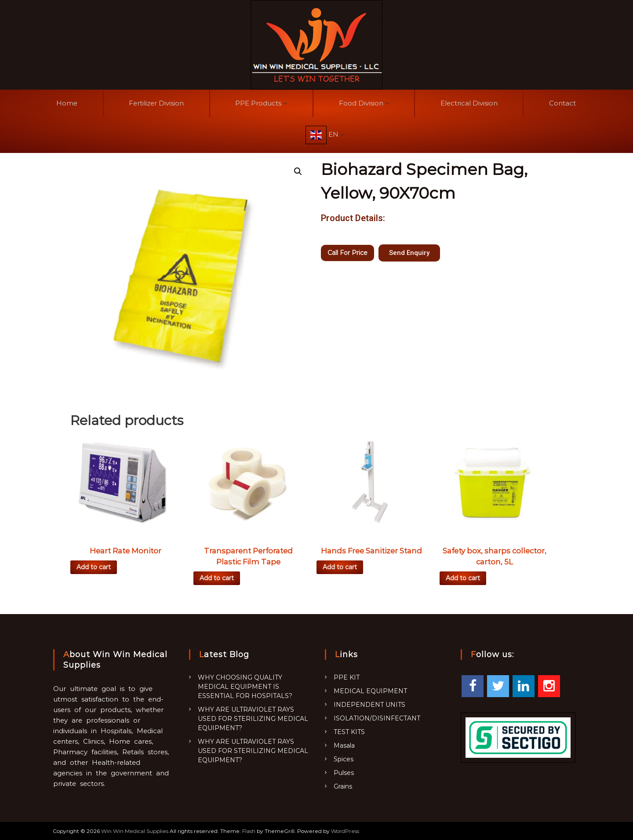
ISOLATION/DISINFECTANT (377, 718)
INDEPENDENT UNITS (369, 705)
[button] (409, 253)
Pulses (344, 773)
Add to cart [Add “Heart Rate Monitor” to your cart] (94, 567)
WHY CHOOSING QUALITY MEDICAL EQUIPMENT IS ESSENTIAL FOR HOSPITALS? (245, 687)
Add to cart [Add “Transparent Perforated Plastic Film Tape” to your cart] (217, 578)
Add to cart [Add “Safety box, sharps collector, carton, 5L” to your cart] (463, 578)
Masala (344, 745)
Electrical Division (469, 103)
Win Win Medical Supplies (135, 831)
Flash (249, 831)
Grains (343, 786)
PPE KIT (347, 677)
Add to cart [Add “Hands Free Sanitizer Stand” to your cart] (340, 567)
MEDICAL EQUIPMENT (370, 691)
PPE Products (258, 103)
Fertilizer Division (156, 103)
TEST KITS (349, 732)
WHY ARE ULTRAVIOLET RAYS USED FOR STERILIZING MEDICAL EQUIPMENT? (253, 719)
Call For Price (347, 253)
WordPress (345, 831)
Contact (562, 103)
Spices (344, 759)
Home (67, 103)
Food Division (361, 103)
